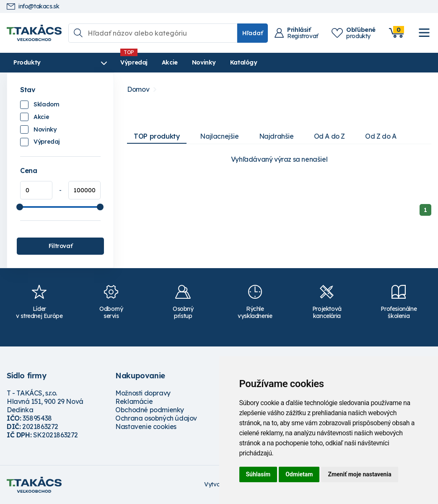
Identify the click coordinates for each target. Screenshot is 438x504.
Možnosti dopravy (143, 393)
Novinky (204, 62)
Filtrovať (60, 246)
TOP (157, 136)
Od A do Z (329, 136)
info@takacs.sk (33, 6)
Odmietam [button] (299, 474)
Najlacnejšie (219, 136)
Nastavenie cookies (146, 426)
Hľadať (253, 33)
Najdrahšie (276, 136)
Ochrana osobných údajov (156, 418)
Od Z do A (381, 136)
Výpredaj (134, 62)
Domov (138, 89)
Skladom (46, 104)
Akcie (170, 62)
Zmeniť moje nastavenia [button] (359, 474)
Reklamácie (134, 401)
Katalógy (244, 62)
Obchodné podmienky (150, 410)
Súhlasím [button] (258, 474)
